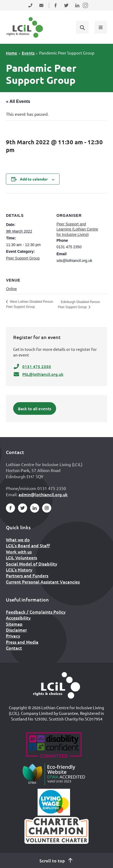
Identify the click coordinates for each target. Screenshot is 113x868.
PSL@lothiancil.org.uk (38, 374)
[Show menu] (101, 27)
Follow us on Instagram (86, 9)
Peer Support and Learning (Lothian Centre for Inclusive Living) (77, 229)
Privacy (13, 636)
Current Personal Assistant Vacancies (43, 582)
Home (12, 53)
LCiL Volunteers (21, 557)
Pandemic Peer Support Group (67, 53)
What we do (18, 539)
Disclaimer (16, 630)
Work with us (19, 552)
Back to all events (35, 409)
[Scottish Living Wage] (54, 802)
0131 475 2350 (32, 366)
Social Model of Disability (32, 564)
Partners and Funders (27, 575)
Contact (14, 648)
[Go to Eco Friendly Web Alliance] (54, 774)
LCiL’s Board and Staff (28, 545)
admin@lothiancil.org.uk (43, 494)
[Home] (57, 685)
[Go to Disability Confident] (54, 746)
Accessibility (18, 618)
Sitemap (14, 624)
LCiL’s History (19, 570)
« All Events (18, 101)
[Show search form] (82, 27)
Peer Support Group (23, 258)
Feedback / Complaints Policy (36, 612)
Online (11, 289)
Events (28, 53)
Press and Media (22, 642)
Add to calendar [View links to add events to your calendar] (34, 179)
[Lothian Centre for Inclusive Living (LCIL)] (25, 27)
